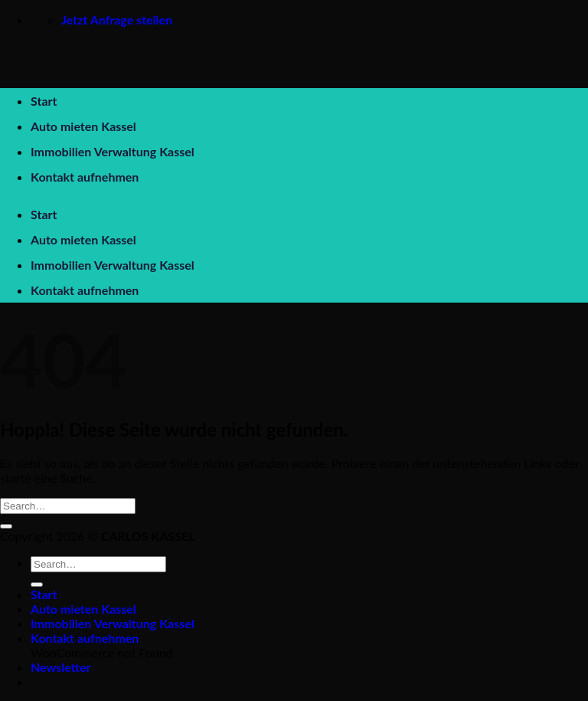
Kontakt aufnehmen (85, 177)
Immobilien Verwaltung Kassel (113, 151)
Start (44, 101)
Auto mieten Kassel (83, 126)
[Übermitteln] (6, 526)
